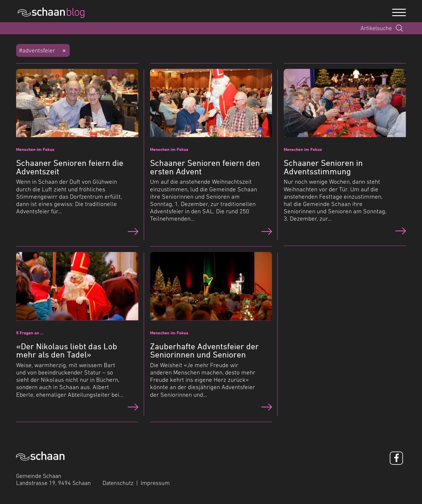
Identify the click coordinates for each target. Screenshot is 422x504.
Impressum (155, 483)
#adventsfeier (37, 50)
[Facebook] (396, 458)
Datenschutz (118, 483)
